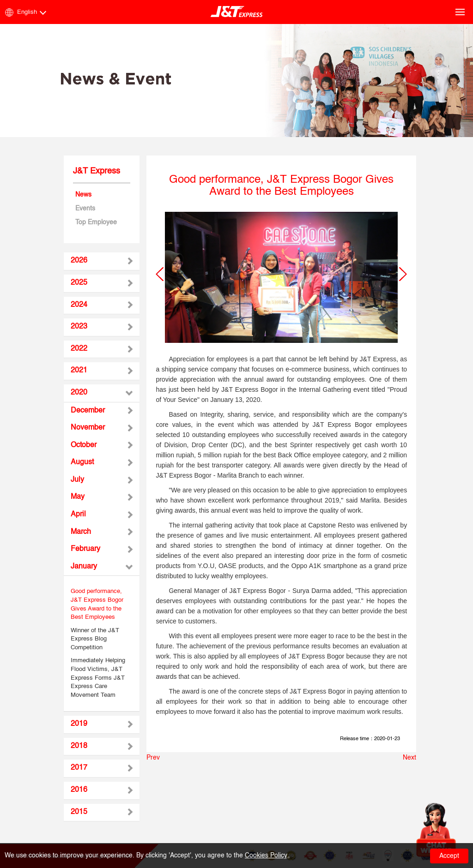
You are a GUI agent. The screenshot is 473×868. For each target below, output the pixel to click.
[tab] (102, 261)
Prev (153, 758)
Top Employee (96, 222)
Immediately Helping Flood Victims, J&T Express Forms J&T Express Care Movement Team (98, 678)
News (83, 195)
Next (409, 758)
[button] (160, 274)
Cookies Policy (266, 856)
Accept (449, 856)
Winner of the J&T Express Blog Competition (95, 639)
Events (85, 209)
